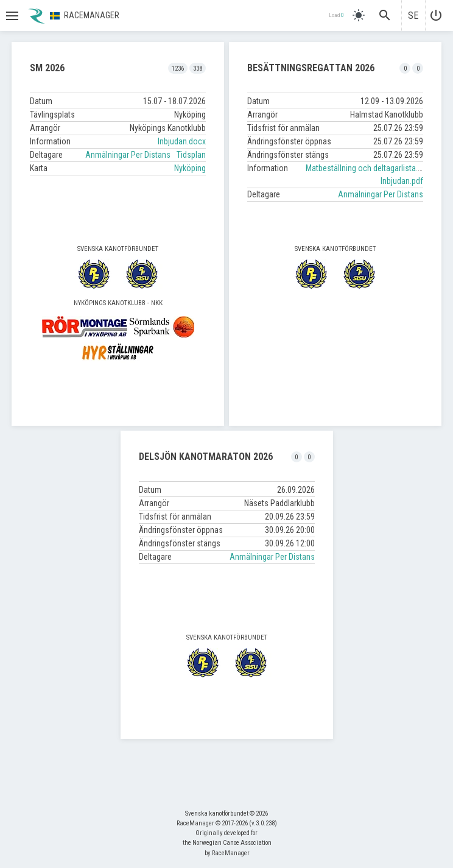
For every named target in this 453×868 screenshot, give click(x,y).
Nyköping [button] (190, 168)
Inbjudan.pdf (402, 181)
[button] (11, 16)
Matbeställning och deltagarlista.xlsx (368, 168)
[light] (359, 15)
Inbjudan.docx (182, 141)
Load (336, 16)
